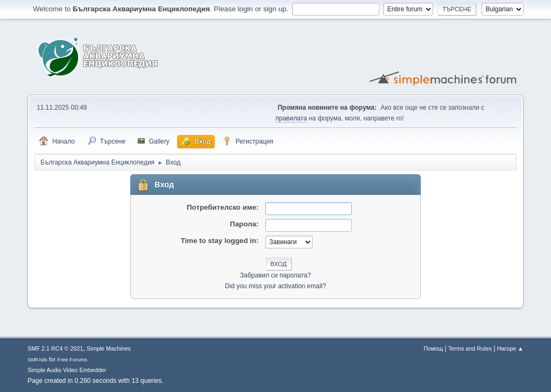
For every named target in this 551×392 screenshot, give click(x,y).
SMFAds (37, 359)
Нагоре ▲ (510, 348)
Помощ (433, 348)
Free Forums (72, 359)
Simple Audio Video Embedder (67, 370)
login (245, 9)
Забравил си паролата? (275, 275)
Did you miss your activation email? (275, 286)
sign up (275, 9)
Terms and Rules (470, 348)
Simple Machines (109, 348)
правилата (291, 118)
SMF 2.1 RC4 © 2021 (55, 348)
